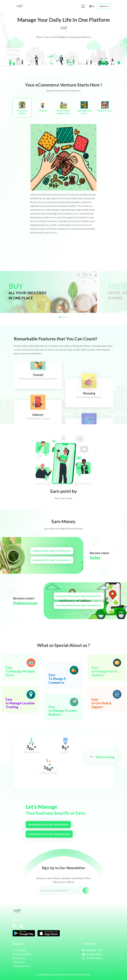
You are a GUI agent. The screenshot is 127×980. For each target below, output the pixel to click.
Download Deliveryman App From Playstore (80, 596)
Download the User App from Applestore (50, 834)
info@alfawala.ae (93, 954)
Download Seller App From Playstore (51, 551)
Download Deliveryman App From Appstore (80, 605)
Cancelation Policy (22, 965)
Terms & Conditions (22, 954)
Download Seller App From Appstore (51, 560)
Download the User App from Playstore (50, 825)
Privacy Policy (20, 950)
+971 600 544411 (93, 958)
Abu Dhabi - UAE (92, 950)
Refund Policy (19, 958)
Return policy (19, 962)
